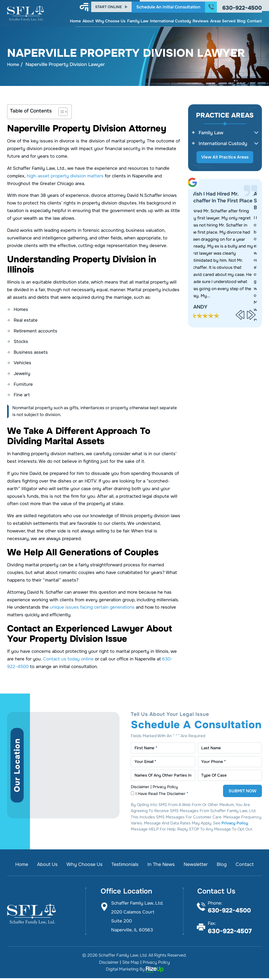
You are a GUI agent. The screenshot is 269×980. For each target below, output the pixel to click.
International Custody (170, 19)
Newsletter (199, 866)
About (88, 19)
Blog (241, 19)
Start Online (108, 6)
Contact (254, 19)
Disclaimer (140, 789)
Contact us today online (68, 659)
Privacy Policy (165, 789)
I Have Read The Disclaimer (163, 796)
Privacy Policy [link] (156, 964)
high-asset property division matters (65, 176)
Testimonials (124, 866)
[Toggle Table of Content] (60, 112)
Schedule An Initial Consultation (168, 5)
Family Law (138, 19)
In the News (162, 866)
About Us (44, 866)
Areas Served (223, 19)
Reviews (201, 19)
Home (75, 19)
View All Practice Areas (225, 158)
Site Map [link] (131, 964)
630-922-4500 (242, 6)
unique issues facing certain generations (92, 607)
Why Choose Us (110, 19)
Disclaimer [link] (109, 964)
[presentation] (240, 316)
